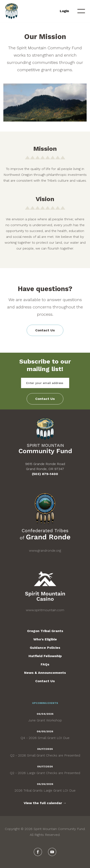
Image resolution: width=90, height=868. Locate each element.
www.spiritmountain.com (45, 610)
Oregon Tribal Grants (45, 631)
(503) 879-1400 (45, 474)
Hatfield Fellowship (45, 656)
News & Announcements (45, 673)
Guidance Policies (45, 648)
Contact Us (45, 330)
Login (64, 11)
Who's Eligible (45, 639)
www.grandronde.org (45, 551)
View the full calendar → (45, 803)
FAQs (45, 664)
